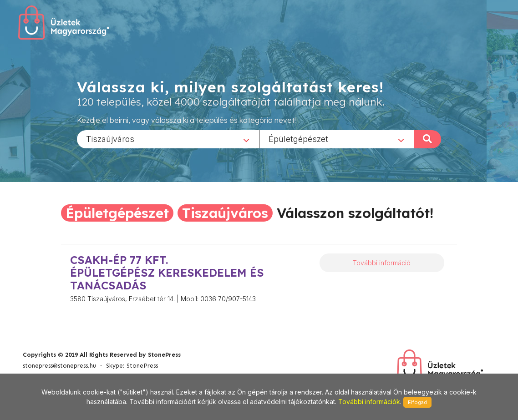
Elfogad (417, 402)
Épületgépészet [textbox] (298, 139)
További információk (369, 402)
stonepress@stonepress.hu (59, 366)
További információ (382, 263)
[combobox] (168, 139)
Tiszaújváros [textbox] (110, 139)
